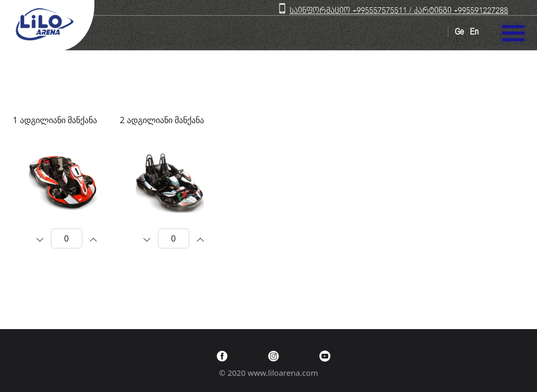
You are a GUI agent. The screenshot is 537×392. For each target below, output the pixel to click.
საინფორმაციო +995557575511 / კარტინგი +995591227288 (399, 11)
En (474, 32)
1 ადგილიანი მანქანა (55, 120)
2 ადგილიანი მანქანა (162, 120)
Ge (459, 32)
